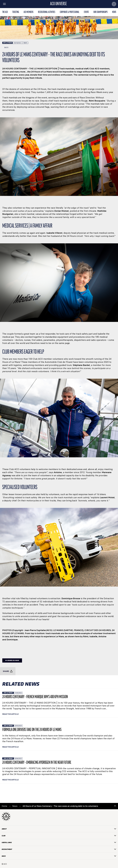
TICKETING (16, 12)
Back (5, 48)
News (15, 806)
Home (4, 806)
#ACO (59, 856)
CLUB (59, 836)
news (114, 12)
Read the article (10, 714)
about (59, 829)
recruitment (59, 849)
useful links (59, 842)
